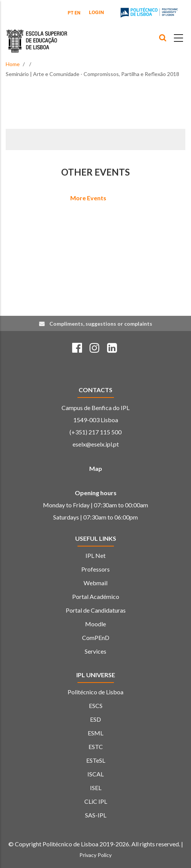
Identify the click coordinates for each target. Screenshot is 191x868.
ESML (95, 733)
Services (95, 651)
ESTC (96, 747)
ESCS (96, 706)
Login (96, 12)
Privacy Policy (95, 855)
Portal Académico (96, 596)
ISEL (96, 788)
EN (77, 13)
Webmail (95, 583)
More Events (88, 198)
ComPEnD (96, 638)
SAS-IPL (96, 815)
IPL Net (95, 555)
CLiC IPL (96, 801)
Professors (95, 569)
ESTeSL (96, 760)
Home (13, 64)
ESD (95, 719)
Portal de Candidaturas (96, 610)
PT (71, 13)
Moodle (95, 624)
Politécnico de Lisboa (95, 692)
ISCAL (95, 774)
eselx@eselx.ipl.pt (96, 444)
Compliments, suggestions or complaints (101, 324)
